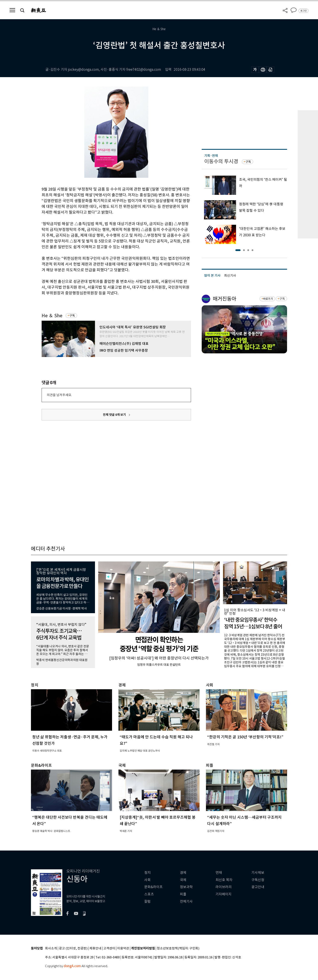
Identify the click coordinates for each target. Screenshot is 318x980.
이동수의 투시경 (221, 161)
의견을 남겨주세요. (59, 395)
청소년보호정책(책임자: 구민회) (178, 948)
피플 (183, 894)
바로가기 (268, 299)
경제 (183, 873)
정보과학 (186, 887)
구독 (72, 316)
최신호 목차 (224, 880)
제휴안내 (95, 948)
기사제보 (258, 873)
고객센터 (109, 948)
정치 (147, 873)
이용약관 (123, 948)
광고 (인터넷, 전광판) (73, 948)
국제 (183, 880)
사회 (147, 880)
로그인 (303, 11)
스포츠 (149, 894)
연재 (219, 873)
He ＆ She (52, 316)
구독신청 (258, 880)
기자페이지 (224, 894)
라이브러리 (224, 887)
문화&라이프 (153, 887)
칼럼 (147, 901)
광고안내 (258, 887)
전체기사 (186, 901)
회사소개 (51, 948)
